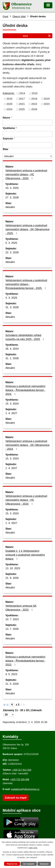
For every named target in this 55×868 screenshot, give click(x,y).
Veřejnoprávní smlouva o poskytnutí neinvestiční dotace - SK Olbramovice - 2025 (27, 229)
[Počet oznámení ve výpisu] (9, 715)
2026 (34, 109)
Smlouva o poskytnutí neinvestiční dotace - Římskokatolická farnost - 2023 (25, 661)
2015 (35, 93)
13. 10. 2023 (13, 568)
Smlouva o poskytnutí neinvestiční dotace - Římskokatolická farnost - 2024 (25, 390)
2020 (10, 104)
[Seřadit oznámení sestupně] (12, 118)
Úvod (5, 16)
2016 (10, 99)
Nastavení (44, 864)
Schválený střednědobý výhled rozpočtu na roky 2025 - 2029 (25, 337)
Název (6, 118)
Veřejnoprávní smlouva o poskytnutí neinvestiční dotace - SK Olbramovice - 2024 (27, 445)
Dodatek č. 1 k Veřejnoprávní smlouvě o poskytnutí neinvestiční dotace (25, 555)
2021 (22, 104)
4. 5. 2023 (11, 674)
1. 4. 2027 (11, 413)
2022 (34, 104)
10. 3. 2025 (12, 188)
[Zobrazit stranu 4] (12, 705)
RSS (37, 36)
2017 (22, 99)
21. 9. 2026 (12, 578)
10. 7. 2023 (12, 619)
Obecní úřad (19, 16)
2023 (47, 104)
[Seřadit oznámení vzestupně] (12, 116)
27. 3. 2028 (12, 198)
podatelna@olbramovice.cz (25, 789)
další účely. (33, 848)
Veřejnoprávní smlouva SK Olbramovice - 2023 (21, 608)
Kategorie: (9, 93)
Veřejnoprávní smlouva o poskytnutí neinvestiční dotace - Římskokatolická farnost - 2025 (26, 284)
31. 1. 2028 (12, 358)
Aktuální (10, 207)
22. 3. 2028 (12, 252)
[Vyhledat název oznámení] (27, 123)
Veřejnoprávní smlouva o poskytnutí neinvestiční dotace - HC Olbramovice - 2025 (26, 174)
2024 (10, 109)
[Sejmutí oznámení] (27, 145)
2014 (22, 93)
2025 (22, 109)
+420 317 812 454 (22, 770)
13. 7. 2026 (12, 629)
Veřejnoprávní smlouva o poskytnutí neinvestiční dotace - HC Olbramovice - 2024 (26, 500)
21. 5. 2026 (12, 684)
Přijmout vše (12, 864)
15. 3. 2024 (12, 404)
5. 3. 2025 (11, 243)
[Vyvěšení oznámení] (27, 134)
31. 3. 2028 (12, 307)
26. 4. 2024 (12, 349)
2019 (47, 99)
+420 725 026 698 (20, 779)
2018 (34, 99)
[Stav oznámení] (27, 156)
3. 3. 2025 (11, 298)
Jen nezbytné (29, 864)
